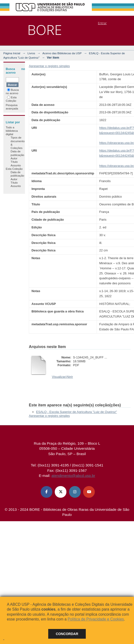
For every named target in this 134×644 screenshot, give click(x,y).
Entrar (102, 23)
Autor (14, 158)
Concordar (67, 634)
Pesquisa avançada (12, 107)
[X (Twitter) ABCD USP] (61, 492)
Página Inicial (12, 53)
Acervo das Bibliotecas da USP (62, 53)
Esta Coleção (11, 99)
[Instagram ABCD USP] (75, 492)
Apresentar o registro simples (49, 66)
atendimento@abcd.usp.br (73, 476)
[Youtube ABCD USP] (89, 492)
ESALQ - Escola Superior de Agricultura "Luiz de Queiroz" (77, 412)
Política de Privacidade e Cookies (96, 619)
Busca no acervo (12, 91)
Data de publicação (17, 153)
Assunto (16, 165)
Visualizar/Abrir (62, 377)
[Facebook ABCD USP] (47, 492)
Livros (31, 53)
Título (14, 162)
